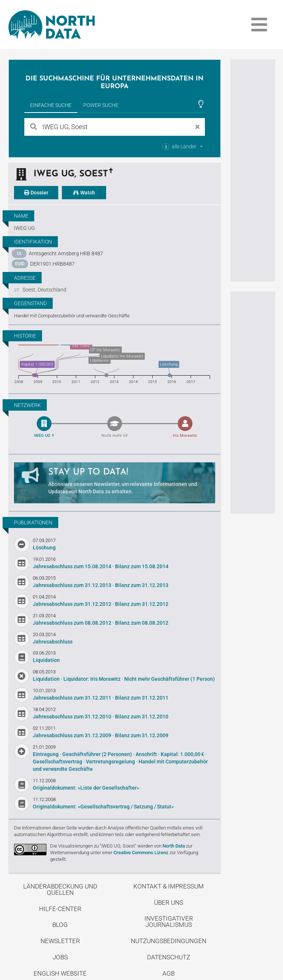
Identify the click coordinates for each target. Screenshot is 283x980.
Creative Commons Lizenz (141, 851)
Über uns (169, 901)
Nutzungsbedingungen (169, 939)
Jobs (60, 956)
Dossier (36, 193)
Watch (84, 193)
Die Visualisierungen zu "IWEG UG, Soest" (93, 844)
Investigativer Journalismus (169, 920)
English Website (60, 972)
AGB (169, 972)
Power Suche (101, 105)
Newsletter (60, 939)
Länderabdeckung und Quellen (60, 888)
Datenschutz (169, 956)
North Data (174, 844)
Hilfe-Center (60, 907)
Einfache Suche (51, 105)
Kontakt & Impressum (169, 885)
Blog (60, 923)
